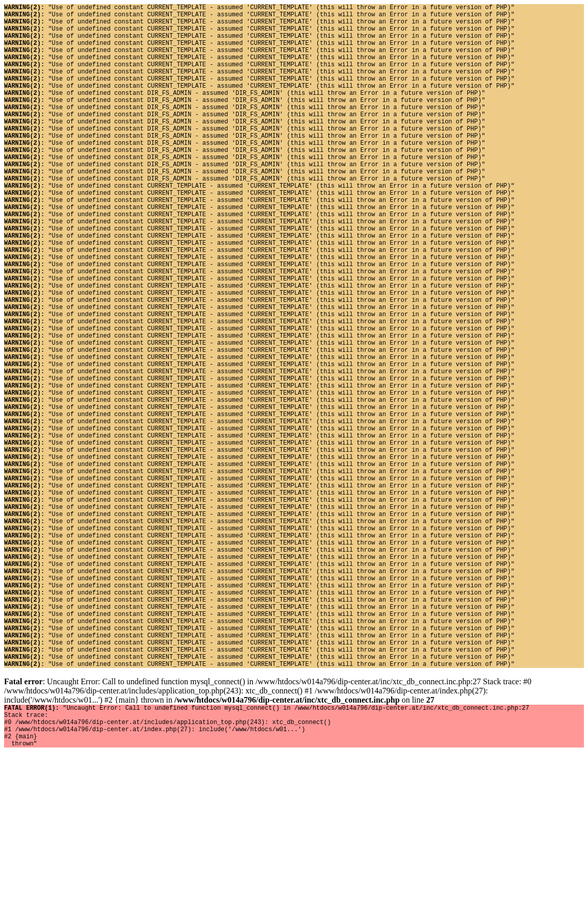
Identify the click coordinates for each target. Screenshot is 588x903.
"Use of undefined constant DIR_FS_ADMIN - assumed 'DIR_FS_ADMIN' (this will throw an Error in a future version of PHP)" (245, 112)
